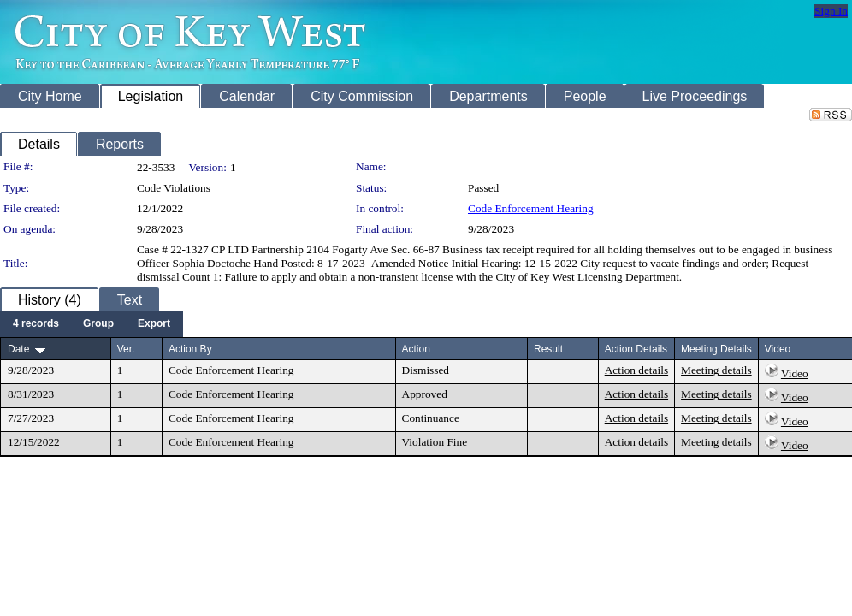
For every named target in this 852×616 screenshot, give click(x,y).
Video (795, 373)
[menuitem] (36, 324)
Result (548, 349)
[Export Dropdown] (154, 324)
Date (18, 349)
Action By (190, 349)
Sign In (831, 11)
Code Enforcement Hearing (531, 208)
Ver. (126, 349)
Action (416, 349)
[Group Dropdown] (98, 324)
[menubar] (92, 324)
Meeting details (716, 370)
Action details (636, 370)
